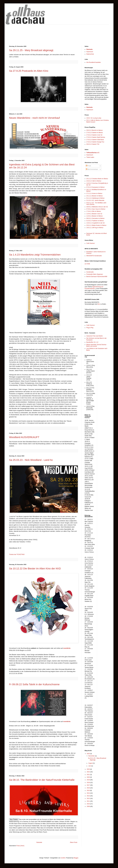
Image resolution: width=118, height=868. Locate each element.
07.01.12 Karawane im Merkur (95, 187)
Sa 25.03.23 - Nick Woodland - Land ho (31, 460)
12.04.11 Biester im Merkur (95, 216)
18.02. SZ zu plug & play (94, 118)
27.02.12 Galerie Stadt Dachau (96, 137)
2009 (88, 806)
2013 (88, 796)
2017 (88, 785)
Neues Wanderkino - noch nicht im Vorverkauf (34, 118)
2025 (88, 754)
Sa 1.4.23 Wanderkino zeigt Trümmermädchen (35, 255)
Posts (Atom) (20, 846)
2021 (88, 775)
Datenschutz (90, 54)
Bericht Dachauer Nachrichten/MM (97, 277)
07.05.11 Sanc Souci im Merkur (96, 209)
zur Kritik (87, 264)
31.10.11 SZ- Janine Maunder (95, 200)
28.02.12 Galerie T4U (93, 144)
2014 (88, 793)
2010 (88, 804)
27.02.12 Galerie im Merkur (95, 133)
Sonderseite (90, 272)
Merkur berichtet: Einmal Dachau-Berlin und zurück (96, 345)
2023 (88, 769)
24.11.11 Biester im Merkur (95, 196)
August (91, 763)
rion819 (63, 858)
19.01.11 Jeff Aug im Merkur (95, 228)
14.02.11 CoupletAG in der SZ (95, 223)
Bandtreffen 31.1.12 (92, 342)
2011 (88, 801)
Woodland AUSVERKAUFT (24, 437)
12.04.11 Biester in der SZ (94, 214)
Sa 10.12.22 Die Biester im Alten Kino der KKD (35, 569)
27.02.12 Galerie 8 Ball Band (95, 140)
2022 (88, 772)
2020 (88, 777)
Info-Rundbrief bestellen (94, 62)
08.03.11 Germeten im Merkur (95, 218)
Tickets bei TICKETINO (17, 554)
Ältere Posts (74, 842)
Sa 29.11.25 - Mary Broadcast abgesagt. (31, 50)
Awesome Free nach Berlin (95, 336)
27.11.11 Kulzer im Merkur (94, 193)
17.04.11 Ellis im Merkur (94, 211)
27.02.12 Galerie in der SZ (94, 135)
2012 (88, 798)
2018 (88, 783)
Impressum (90, 52)
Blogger (76, 858)
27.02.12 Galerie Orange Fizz (95, 142)
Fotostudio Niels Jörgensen (95, 274)
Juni (90, 766)
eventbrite (67, 648)
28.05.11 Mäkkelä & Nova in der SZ (97, 207)
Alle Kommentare (92, 169)
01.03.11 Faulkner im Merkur (95, 221)
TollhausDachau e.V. (93, 153)
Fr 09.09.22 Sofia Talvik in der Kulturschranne (34, 684)
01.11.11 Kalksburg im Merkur (95, 198)
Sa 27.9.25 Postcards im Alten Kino (29, 71)
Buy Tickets (14, 819)
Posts (88, 166)
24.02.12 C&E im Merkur (94, 181)
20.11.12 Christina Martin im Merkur (97, 179)
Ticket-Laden (90, 157)
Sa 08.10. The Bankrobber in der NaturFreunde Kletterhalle (42, 780)
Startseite (39, 842)
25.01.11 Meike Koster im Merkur (96, 225)
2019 (88, 780)
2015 (88, 790)
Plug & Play (90, 328)
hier (99, 304)
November (92, 756)
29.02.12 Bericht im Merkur (95, 130)
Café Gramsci (90, 243)
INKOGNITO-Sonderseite (94, 256)
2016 (88, 788)
